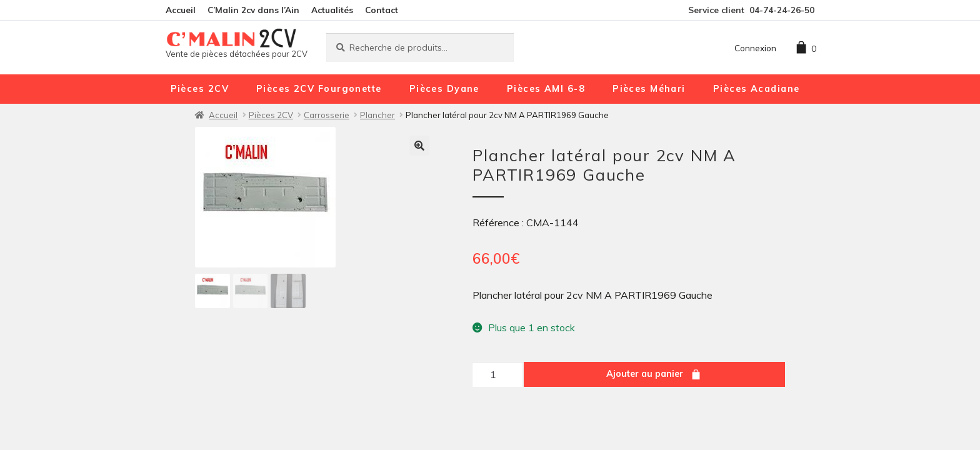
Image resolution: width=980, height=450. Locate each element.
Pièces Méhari (649, 89)
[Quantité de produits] (497, 374)
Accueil (181, 10)
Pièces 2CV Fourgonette (319, 89)
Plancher (377, 115)
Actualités (332, 10)
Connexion (755, 48)
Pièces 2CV (200, 89)
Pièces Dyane (444, 89)
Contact (382, 10)
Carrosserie (327, 115)
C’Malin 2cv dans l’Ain (253, 10)
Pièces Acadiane (757, 89)
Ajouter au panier (645, 374)
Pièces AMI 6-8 (546, 89)
